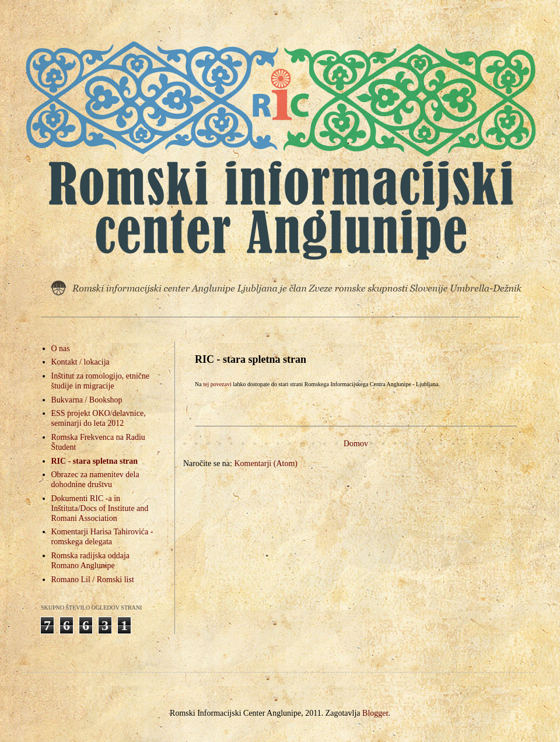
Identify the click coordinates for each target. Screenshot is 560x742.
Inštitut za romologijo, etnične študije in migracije (101, 381)
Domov (356, 444)
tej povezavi (217, 384)
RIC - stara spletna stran (95, 461)
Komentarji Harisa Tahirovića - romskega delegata (102, 537)
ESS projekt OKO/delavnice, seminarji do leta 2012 (99, 418)
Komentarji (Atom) (265, 463)
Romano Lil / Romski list (93, 580)
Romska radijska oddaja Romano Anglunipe (91, 561)
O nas (61, 349)
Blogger (375, 713)
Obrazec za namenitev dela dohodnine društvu (95, 480)
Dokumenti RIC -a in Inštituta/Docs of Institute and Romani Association (100, 508)
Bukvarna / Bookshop (87, 400)
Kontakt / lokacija (80, 362)
